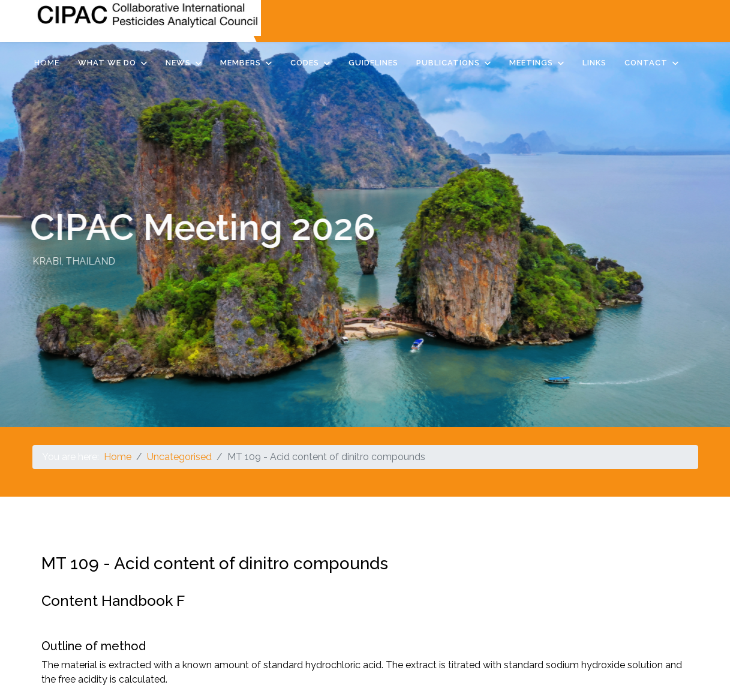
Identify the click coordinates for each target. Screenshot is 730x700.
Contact (646, 63)
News (178, 63)
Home (47, 63)
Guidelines (373, 63)
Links (594, 63)
